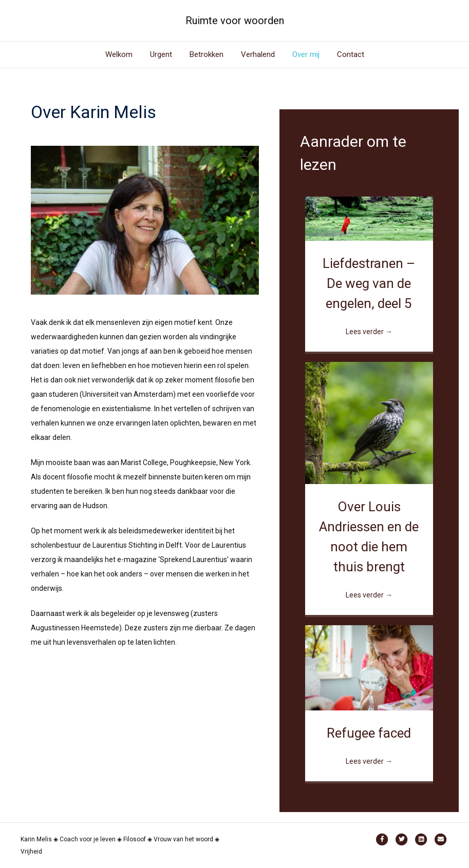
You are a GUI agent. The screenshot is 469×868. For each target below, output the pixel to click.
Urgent (161, 54)
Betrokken (207, 54)
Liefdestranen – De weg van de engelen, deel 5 (369, 283)
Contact (351, 54)
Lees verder (369, 332)
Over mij (306, 54)
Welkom (119, 54)
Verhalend (258, 54)
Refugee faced (369, 733)
